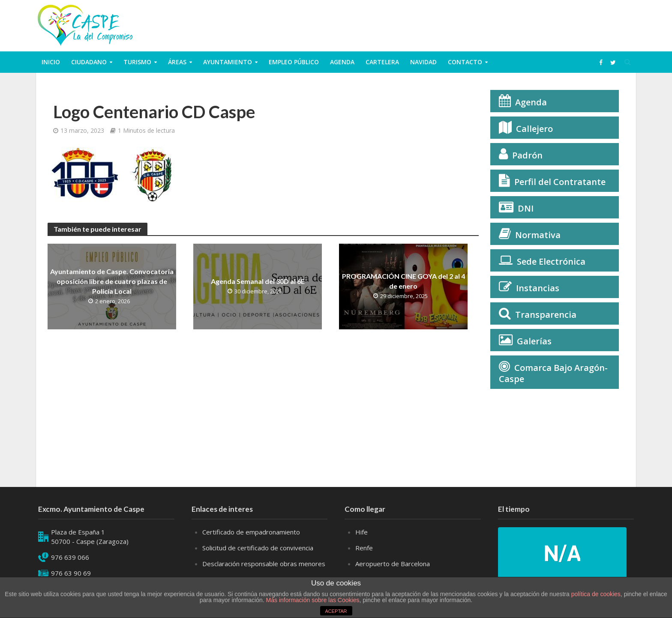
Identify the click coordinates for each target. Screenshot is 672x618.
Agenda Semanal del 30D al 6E (258, 281)
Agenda (342, 62)
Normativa (538, 235)
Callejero (534, 129)
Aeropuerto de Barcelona (393, 564)
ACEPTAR (336, 611)
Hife (361, 532)
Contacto (465, 62)
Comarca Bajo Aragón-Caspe (553, 373)
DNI (526, 208)
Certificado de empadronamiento (251, 532)
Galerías (534, 341)
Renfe (364, 548)
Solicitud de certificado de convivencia (258, 548)
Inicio (51, 62)
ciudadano (89, 62)
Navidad (423, 62)
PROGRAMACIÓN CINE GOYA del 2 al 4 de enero (403, 281)
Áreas (177, 62)
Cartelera (382, 62)
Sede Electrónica (551, 261)
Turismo (137, 62)
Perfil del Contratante (560, 182)
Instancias (538, 288)
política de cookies (596, 594)
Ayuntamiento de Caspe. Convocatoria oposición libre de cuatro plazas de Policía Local (112, 281)
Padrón (527, 155)
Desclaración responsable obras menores (264, 564)
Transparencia (546, 315)
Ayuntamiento (228, 62)
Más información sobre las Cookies (312, 600)
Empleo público (294, 62)
